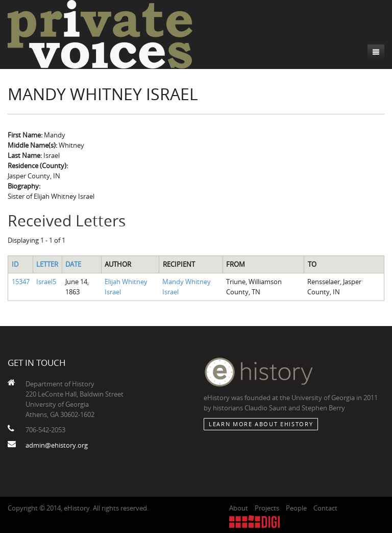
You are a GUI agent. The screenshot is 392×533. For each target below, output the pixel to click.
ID (15, 264)
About (239, 508)
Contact (325, 508)
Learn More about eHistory (261, 424)
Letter (47, 264)
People (296, 508)
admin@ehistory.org (57, 445)
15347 (21, 282)
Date (73, 264)
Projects (267, 508)
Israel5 (46, 282)
